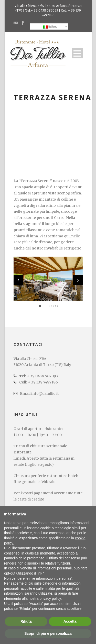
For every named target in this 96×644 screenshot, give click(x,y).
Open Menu (77, 53)
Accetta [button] (70, 621)
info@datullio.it (45, 393)
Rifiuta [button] (26, 621)
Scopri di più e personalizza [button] (48, 633)
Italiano (50, 27)
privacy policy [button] (50, 598)
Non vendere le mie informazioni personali (38, 578)
